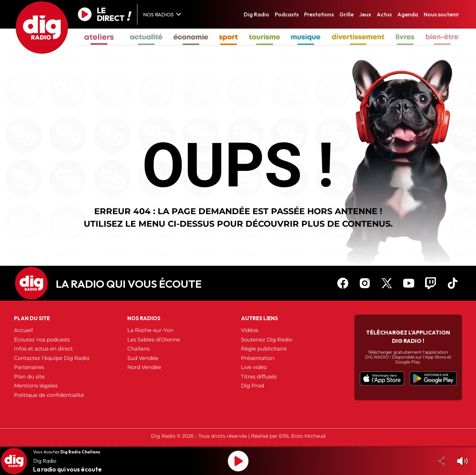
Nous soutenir (441, 14)
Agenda (408, 14)
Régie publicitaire (264, 349)
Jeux (365, 14)
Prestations (319, 14)
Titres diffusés (259, 376)
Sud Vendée (143, 358)
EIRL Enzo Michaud (302, 436)
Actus (384, 14)
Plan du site (29, 376)
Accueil (23, 330)
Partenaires (29, 367)
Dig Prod (252, 386)
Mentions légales (36, 386)
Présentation (258, 358)
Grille (346, 14)
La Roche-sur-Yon (150, 330)
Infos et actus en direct (43, 349)
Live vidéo (254, 367)
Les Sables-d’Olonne (154, 340)
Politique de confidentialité (49, 395)
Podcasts (287, 14)
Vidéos (250, 330)
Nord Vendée (144, 367)
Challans (138, 349)
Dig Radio (256, 14)
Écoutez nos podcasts (42, 340)
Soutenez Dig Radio (267, 340)
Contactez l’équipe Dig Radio (52, 358)
